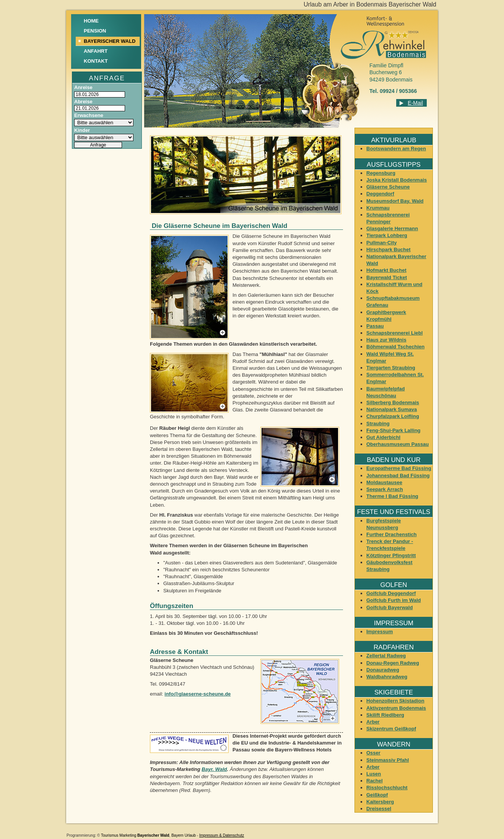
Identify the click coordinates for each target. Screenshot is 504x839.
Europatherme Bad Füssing (399, 468)
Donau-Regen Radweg (393, 663)
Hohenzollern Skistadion (395, 701)
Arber (373, 722)
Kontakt (96, 61)
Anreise (83, 87)
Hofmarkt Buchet (386, 270)
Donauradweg (383, 670)
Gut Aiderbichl (383, 437)
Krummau (378, 208)
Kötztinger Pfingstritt (391, 555)
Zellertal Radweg (386, 656)
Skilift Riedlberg (385, 715)
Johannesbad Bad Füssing (398, 476)
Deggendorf (380, 194)
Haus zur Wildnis (386, 340)
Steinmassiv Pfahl (388, 760)
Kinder (82, 130)
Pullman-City (381, 243)
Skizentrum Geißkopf (391, 729)
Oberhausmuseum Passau (398, 444)
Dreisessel (379, 809)
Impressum (380, 632)
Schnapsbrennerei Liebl (394, 333)
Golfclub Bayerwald (389, 607)
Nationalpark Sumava (392, 409)
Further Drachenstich (391, 534)
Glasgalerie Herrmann (392, 228)
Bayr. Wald (214, 769)
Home (91, 21)
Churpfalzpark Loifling (393, 416)
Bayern (177, 835)
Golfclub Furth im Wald (394, 600)
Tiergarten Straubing (391, 368)
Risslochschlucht (387, 788)
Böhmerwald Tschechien (395, 347)
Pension (95, 31)
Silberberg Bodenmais (393, 402)
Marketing (128, 835)
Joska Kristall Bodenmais (397, 180)
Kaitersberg (380, 802)
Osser (373, 753)
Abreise (83, 102)
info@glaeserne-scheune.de (198, 694)
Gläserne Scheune (388, 187)
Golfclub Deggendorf (391, 593)
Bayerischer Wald (153, 835)
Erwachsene (89, 115)
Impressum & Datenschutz (222, 835)
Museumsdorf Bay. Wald (395, 201)
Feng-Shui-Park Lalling (393, 430)
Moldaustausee (384, 482)
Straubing (378, 424)
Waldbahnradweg (387, 677)
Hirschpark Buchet (389, 250)
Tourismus (110, 835)
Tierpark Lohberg (387, 235)
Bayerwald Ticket (387, 277)
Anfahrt (96, 51)
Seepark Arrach (385, 489)
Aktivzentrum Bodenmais (396, 708)
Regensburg (381, 173)
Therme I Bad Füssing (392, 496)
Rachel (375, 781)
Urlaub (190, 835)
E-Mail (415, 103)
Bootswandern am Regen (396, 149)
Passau (375, 326)
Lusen (374, 774)
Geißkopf (377, 795)
